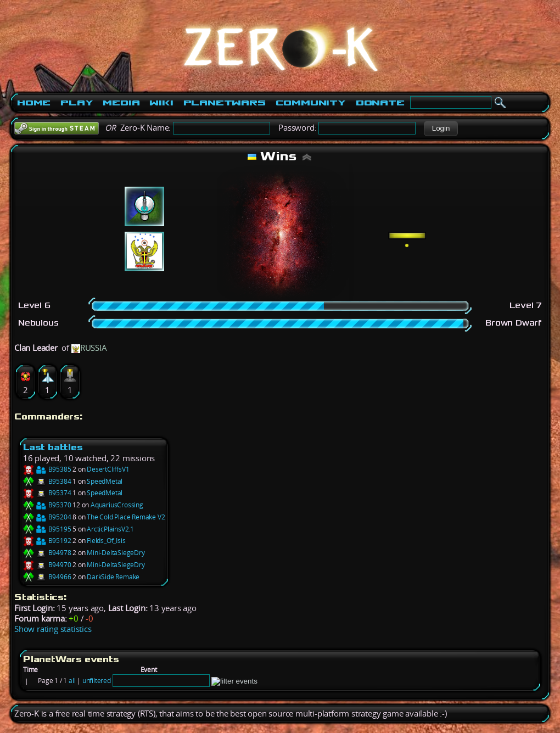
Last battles (53, 447)
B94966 (47, 577)
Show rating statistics (53, 629)
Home (34, 103)
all (72, 681)
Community (311, 103)
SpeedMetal (105, 481)
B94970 (47, 565)
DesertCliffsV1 (108, 469)
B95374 (47, 493)
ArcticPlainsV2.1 (110, 529)
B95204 (47, 517)
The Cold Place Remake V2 (126, 517)
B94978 (47, 553)
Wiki (161, 103)
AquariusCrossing (117, 505)
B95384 (47, 481)
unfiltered (97, 681)
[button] (441, 128)
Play (77, 103)
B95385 (47, 469)
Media (121, 103)
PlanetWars (225, 103)
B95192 (47, 541)
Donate (380, 103)
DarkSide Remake (113, 577)
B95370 (47, 505)
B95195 (47, 529)
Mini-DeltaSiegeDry (116, 553)
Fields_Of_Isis (106, 541)
